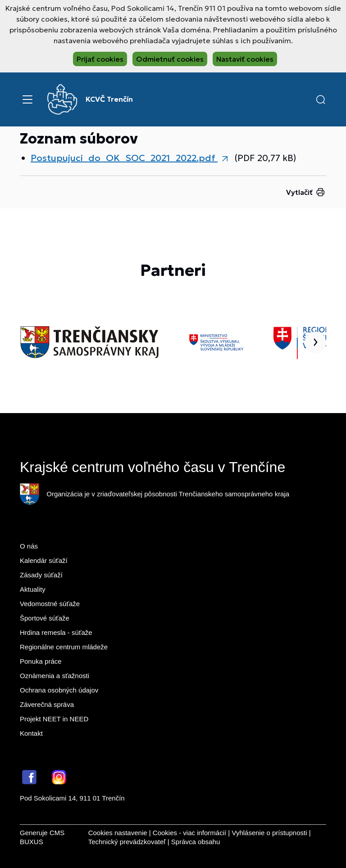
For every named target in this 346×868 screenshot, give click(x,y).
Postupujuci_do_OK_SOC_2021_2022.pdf (124, 158)
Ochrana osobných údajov (59, 690)
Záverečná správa (47, 704)
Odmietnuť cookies (170, 59)
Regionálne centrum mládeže (64, 647)
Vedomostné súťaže (50, 604)
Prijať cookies (100, 59)
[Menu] (27, 99)
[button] (321, 99)
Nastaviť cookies (245, 59)
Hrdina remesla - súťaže (56, 632)
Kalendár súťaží (44, 560)
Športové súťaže (45, 618)
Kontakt (31, 733)
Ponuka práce (41, 661)
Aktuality (33, 589)
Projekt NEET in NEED (54, 719)
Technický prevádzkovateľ (127, 842)
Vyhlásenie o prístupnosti (269, 833)
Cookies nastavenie (118, 833)
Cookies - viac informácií (189, 833)
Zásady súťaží (41, 575)
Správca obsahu (196, 842)
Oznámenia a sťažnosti (55, 676)
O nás (29, 546)
